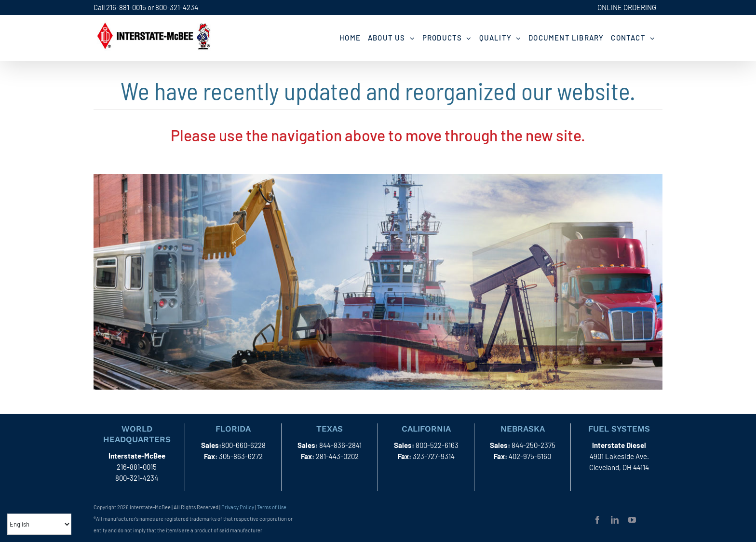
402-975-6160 (530, 456)
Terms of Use (272, 507)
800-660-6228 (243, 445)
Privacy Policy (238, 507)
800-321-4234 (177, 7)
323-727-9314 (434, 456)
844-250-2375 (533, 445)
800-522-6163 (437, 445)
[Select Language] (39, 524)
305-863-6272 (241, 456)
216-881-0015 (126, 7)
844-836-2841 (340, 445)
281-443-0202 (337, 456)
